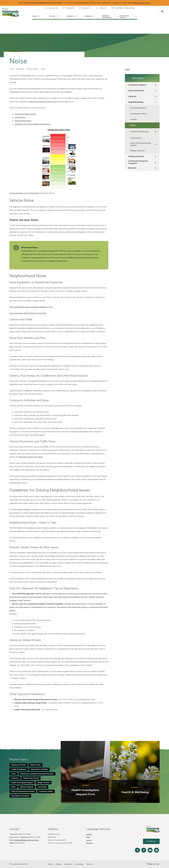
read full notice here (142, 3)
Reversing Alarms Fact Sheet (31, 457)
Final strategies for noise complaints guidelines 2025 (31, 307)
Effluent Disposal (27, 787)
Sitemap (59, 864)
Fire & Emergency (138, 108)
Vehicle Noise (20, 117)
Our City (54, 16)
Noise (133, 125)
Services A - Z (85, 8)
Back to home (136, 78)
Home (12, 69)
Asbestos (15, 778)
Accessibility (68, 8)
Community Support (143, 85)
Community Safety (139, 114)
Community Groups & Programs (143, 162)
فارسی (89, 840)
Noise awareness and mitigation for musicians (28, 313)
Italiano (89, 834)
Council (36, 16)
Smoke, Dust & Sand (31, 778)
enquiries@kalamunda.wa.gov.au (26, 840)
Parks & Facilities (143, 91)
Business (143, 168)
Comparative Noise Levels (25, 114)
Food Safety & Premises (20, 796)
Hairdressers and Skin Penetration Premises (37, 774)
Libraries (143, 96)
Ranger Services (137, 151)
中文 (88, 837)
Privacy (50, 864)
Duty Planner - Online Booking (123, 8)
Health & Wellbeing (144, 132)
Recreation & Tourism (128, 17)
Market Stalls (36, 765)
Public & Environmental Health (144, 144)
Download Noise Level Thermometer (24, 193)
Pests (13, 774)
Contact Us (101, 8)
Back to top (153, 864)
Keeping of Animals (18, 765)
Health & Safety (33, 69)
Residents (72, 16)
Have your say (51, 8)
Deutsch (89, 843)
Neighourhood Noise (23, 121)
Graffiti (133, 119)
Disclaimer (68, 864)
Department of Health (39, 769)
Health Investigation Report (22, 783)
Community (90, 16)
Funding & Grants (143, 156)
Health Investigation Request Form (43, 102)
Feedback (151, 841)
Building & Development (111, 17)
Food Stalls (42, 787)
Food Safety (136, 138)
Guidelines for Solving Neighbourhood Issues (33, 124)
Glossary (89, 864)
